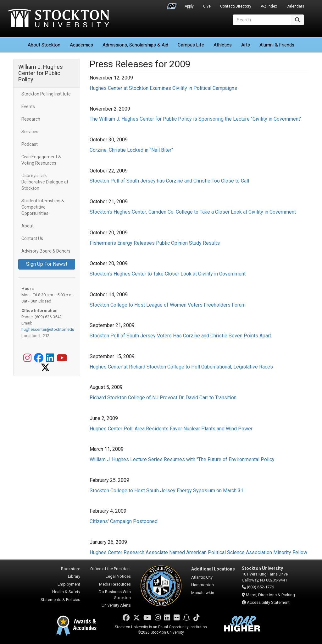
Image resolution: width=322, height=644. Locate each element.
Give (207, 6)
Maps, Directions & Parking (270, 595)
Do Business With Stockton (115, 595)
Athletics (223, 45)
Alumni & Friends (277, 45)
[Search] (262, 20)
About (44, 45)
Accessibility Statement (268, 602)
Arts (246, 45)
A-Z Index (269, 6)
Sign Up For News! (47, 264)
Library (74, 576)
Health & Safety (66, 592)
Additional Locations (213, 569)
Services (30, 132)
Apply (189, 6)
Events (28, 106)
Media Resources (115, 584)
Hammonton (203, 585)
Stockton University (59, 19)
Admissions (135, 45)
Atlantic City (202, 577)
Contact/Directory (236, 6)
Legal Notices (118, 576)
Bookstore (71, 569)
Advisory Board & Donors (46, 251)
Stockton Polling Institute (46, 94)
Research (31, 119)
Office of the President (111, 569)
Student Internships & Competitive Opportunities (43, 207)
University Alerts (116, 605)
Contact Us (32, 238)
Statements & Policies (60, 600)
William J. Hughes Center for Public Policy (41, 73)
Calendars (295, 6)
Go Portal (172, 5)
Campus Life (191, 45)
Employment (69, 584)
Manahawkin (203, 593)
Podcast (30, 144)
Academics (81, 45)
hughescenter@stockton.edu (48, 329)
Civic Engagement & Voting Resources (41, 160)
